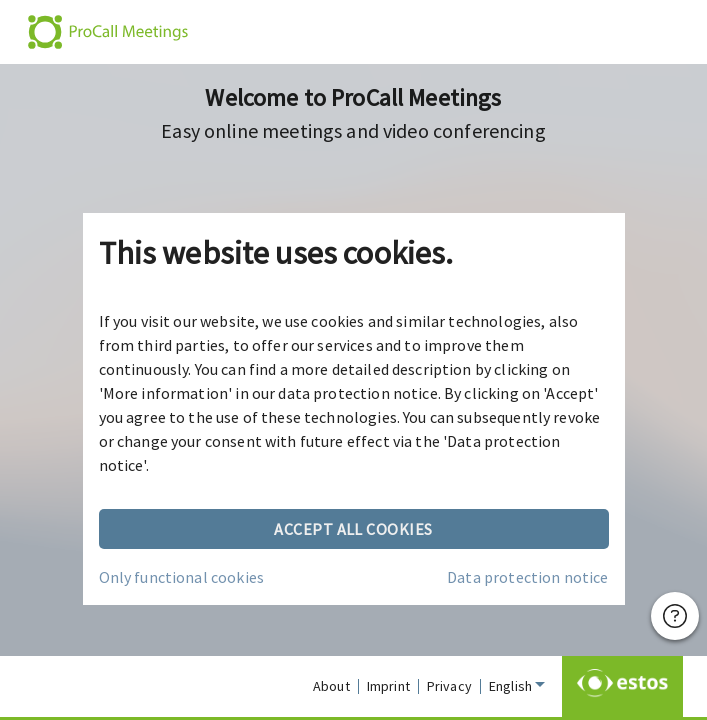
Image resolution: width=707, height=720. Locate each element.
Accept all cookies (354, 529)
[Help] (675, 616)
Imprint (388, 686)
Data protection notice (527, 577)
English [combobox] (510, 686)
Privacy (449, 686)
